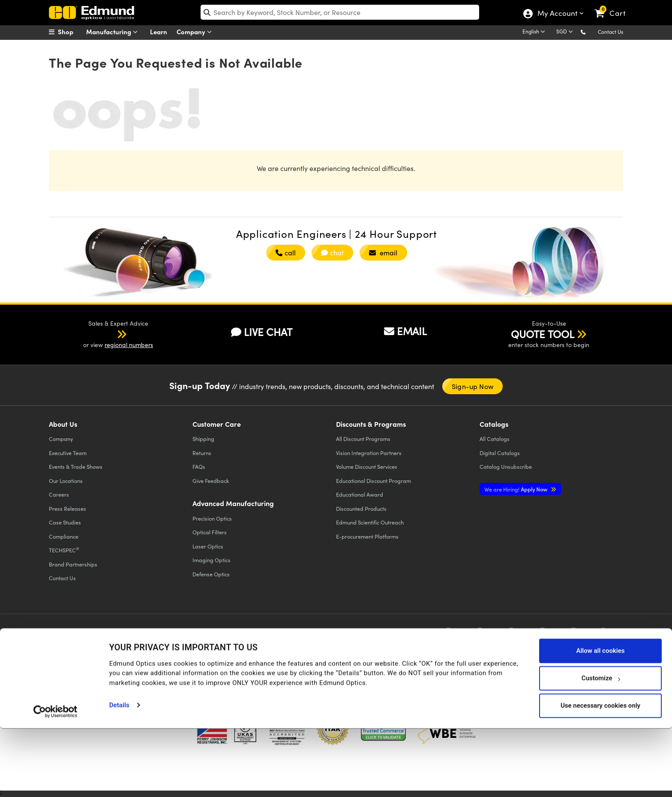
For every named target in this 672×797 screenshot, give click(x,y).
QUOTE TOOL (543, 334)
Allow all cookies (600, 719)
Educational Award (360, 494)
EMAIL (405, 331)
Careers (59, 494)
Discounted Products (361, 508)
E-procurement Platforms (367, 536)
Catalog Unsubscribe (506, 466)
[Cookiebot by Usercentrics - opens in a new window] (55, 780)
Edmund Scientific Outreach (370, 522)
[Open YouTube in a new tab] (511, 639)
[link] (614, 6)
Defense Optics (211, 574)
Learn (159, 31)
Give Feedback (211, 481)
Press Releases (67, 508)
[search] (340, 12)
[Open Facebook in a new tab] (448, 639)
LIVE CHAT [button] (262, 332)
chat (332, 253)
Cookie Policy (108, 646)
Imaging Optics (211, 560)
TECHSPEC (64, 550)
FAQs (199, 466)
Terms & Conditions (156, 646)
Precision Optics (212, 518)
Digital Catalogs (500, 453)
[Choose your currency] (566, 32)
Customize (601, 747)
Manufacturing (114, 32)
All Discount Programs (363, 439)
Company (196, 32)
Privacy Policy (67, 646)
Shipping (203, 439)
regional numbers (129, 345)
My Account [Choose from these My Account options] (557, 14)
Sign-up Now (472, 386)
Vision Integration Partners (369, 453)
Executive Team (68, 453)
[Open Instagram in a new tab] (574, 639)
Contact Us (610, 32)
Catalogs (495, 439)
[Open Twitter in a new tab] (480, 639)
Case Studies (65, 522)
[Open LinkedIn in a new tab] (542, 639)
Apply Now (516, 489)
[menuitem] (70, 32)
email (383, 253)
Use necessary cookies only (600, 774)
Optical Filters (210, 532)
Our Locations (66, 481)
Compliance (64, 536)
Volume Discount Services (367, 466)
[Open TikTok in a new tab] (603, 639)
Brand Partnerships (73, 564)
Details (119, 774)
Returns (202, 453)
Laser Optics (208, 546)
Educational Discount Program (373, 481)
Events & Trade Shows (76, 466)
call (286, 253)
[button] (590, 31)
